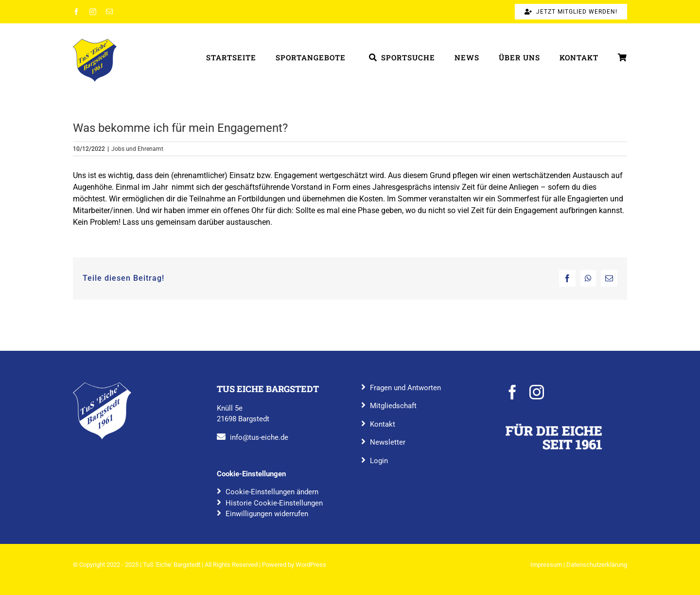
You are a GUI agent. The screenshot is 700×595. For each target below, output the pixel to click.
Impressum (546, 565)
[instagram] (93, 12)
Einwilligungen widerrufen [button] (267, 514)
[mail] (109, 12)
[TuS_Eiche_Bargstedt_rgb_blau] (102, 386)
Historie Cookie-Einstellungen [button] (274, 503)
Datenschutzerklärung (597, 565)
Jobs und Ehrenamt (137, 149)
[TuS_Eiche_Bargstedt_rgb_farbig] (95, 43)
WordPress (311, 565)
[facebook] (76, 12)
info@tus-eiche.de (259, 437)
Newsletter (388, 442)
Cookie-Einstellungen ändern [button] (272, 492)
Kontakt (383, 424)
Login (379, 461)
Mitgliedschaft (393, 406)
